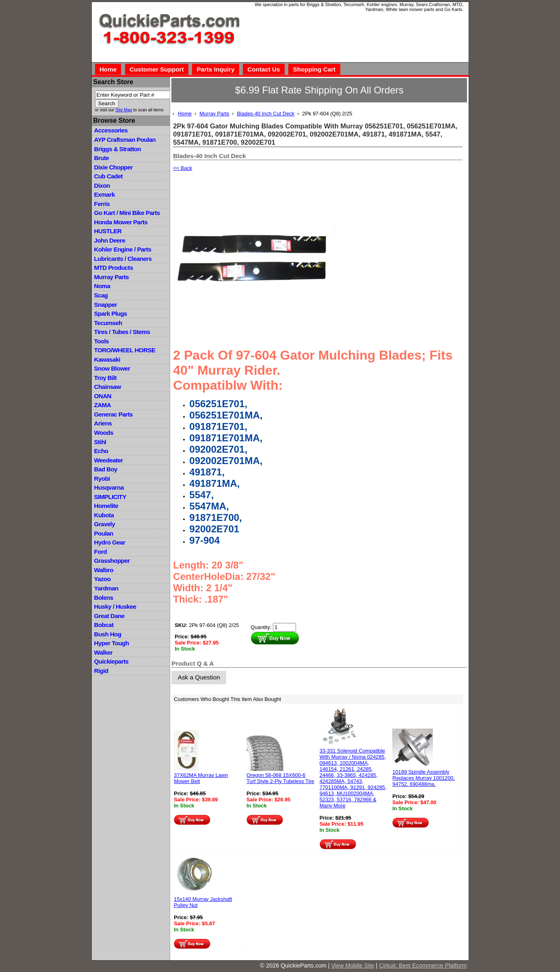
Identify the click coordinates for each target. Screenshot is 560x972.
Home (108, 69)
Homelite (106, 506)
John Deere (110, 240)
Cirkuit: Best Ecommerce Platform (423, 965)
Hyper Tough (112, 643)
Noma (102, 286)
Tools (102, 341)
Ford (101, 552)
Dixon (102, 186)
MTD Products (114, 268)
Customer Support (157, 69)
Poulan (104, 533)
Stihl (100, 442)
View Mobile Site (352, 965)
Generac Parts (114, 414)
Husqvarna (109, 487)
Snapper (106, 305)
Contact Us (264, 69)
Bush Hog (108, 634)
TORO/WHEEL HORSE (125, 350)
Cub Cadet (108, 176)
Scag (101, 295)
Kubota (104, 515)
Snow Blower (112, 368)
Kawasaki (107, 359)
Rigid (101, 671)
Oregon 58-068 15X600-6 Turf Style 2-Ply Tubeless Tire (280, 778)
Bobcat (104, 625)
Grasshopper (112, 561)
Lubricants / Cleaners (123, 259)
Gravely (105, 524)
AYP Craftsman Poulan (125, 140)
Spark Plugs (111, 314)
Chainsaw (108, 387)
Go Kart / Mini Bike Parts (127, 213)
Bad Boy (106, 469)
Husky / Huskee (115, 606)
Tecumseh (108, 323)
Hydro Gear (110, 542)
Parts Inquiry (215, 69)
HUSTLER (108, 231)
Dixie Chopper (114, 167)
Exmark (105, 194)
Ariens (103, 423)
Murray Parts (112, 277)
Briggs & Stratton (118, 149)
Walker (104, 652)
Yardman (106, 588)
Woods (104, 433)
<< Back (183, 168)
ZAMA (103, 405)
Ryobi (102, 478)
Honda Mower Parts (121, 222)
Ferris (102, 204)
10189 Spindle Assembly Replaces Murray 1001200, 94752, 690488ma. (424, 778)
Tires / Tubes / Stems (122, 332)
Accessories (111, 130)
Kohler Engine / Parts (123, 249)
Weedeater (109, 460)
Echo (101, 451)
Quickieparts (111, 661)
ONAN (103, 396)
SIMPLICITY (110, 497)
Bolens (104, 598)
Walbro (104, 570)
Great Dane (109, 616)
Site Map (124, 110)
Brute (102, 158)
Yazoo (103, 579)
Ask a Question (199, 677)
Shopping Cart (315, 69)
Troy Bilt (105, 378)
